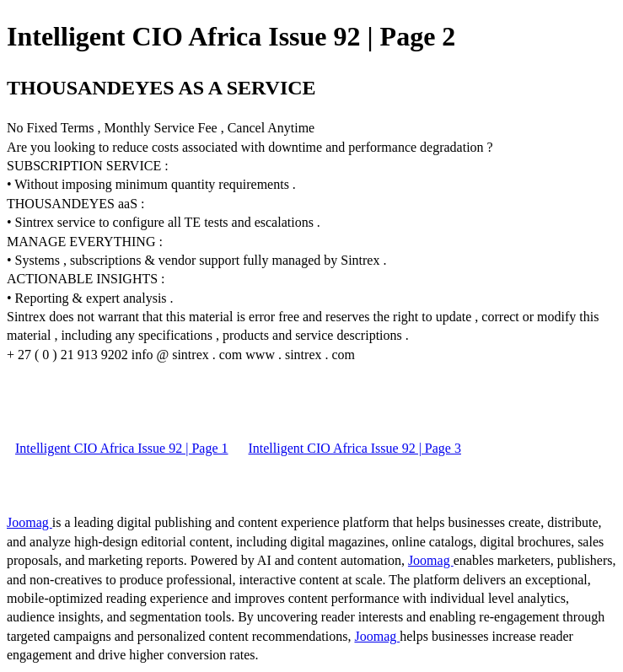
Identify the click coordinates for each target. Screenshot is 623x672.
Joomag (30, 522)
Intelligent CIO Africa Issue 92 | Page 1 (121, 448)
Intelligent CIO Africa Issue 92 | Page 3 (354, 448)
